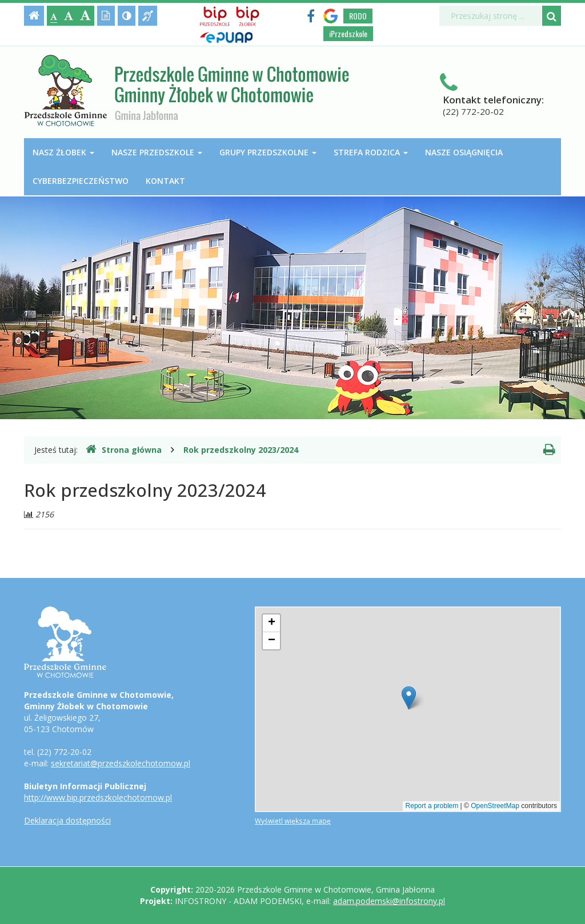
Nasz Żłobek (63, 152)
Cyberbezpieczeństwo (81, 181)
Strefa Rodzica (371, 152)
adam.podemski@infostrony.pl (389, 901)
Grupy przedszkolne (268, 152)
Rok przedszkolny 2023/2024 (241, 450)
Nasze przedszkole (157, 152)
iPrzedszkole (348, 33)
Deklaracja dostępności (67, 820)
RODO (358, 16)
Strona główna (124, 449)
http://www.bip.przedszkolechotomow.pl (98, 798)
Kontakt (165, 181)
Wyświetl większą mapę (293, 821)
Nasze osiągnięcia (464, 152)
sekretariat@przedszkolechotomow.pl (121, 763)
